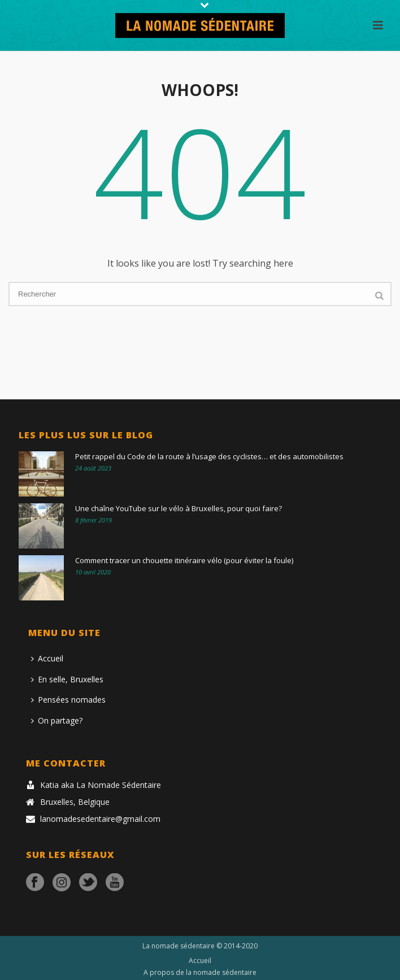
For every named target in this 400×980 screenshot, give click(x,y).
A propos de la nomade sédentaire (200, 973)
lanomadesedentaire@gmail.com (100, 819)
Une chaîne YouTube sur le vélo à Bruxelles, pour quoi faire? (179, 508)
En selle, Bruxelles (67, 679)
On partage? (57, 720)
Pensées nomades (68, 700)
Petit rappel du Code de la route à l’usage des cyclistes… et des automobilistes (209, 456)
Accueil (47, 658)
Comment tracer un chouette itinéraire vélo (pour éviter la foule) (184, 560)
